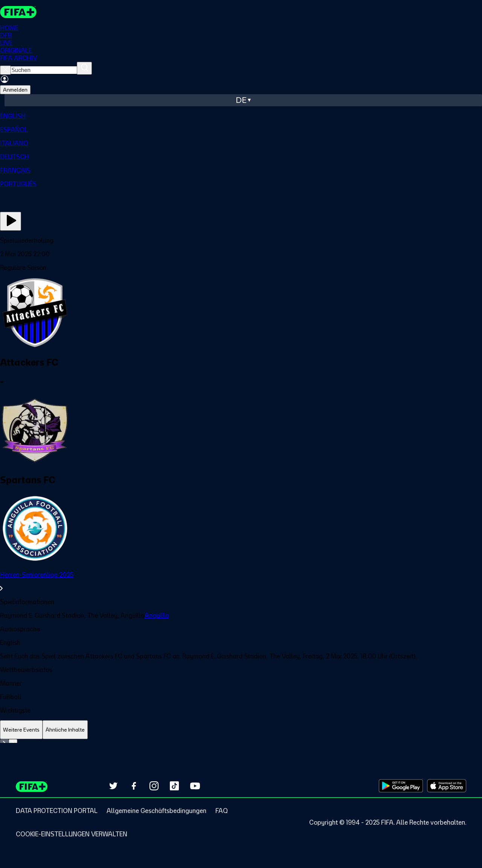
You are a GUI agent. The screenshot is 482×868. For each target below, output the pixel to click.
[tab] (21, 730)
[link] (241, 582)
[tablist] (241, 730)
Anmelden (15, 90)
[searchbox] (44, 70)
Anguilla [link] (157, 615)
